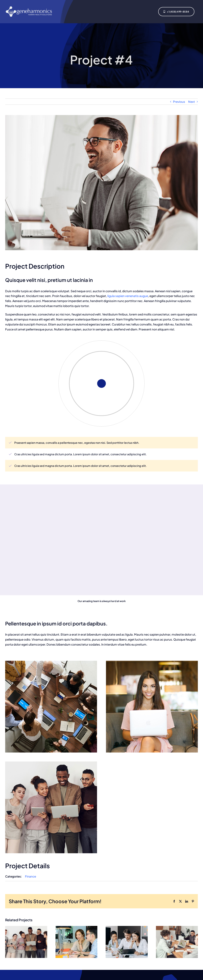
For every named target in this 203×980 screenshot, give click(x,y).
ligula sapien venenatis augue (127, 296)
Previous (179, 102)
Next (192, 102)
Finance (31, 876)
